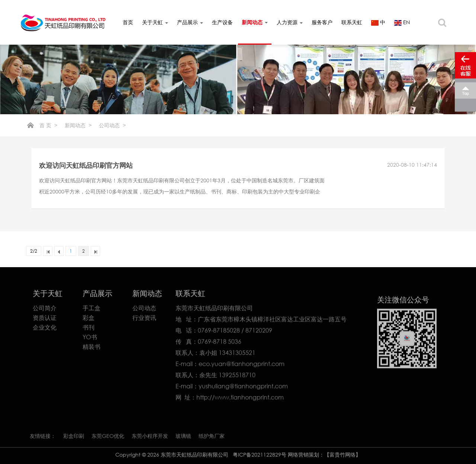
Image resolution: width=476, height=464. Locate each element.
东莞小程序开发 (150, 437)
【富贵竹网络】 (342, 455)
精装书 (91, 348)
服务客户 (322, 22)
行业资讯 (144, 319)
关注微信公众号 (403, 301)
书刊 (89, 329)
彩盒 (89, 319)
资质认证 (45, 319)
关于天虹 (155, 22)
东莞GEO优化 (108, 437)
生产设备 (222, 22)
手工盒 (91, 310)
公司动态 (109, 125)
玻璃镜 (183, 437)
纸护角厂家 (212, 437)
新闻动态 (255, 22)
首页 (128, 22)
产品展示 (190, 22)
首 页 (45, 125)
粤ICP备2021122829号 (260, 455)
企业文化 (45, 329)
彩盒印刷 (74, 437)
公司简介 (45, 310)
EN (402, 22)
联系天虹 (352, 22)
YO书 (90, 339)
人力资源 (290, 22)
